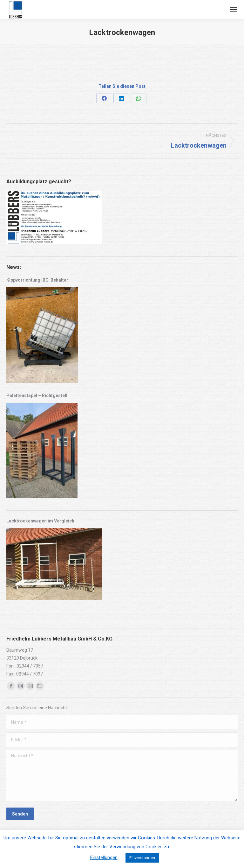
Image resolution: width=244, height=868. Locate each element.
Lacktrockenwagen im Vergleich (40, 521)
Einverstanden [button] (142, 858)
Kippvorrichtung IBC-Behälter (37, 280)
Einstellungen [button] (104, 857)
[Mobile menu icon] (233, 10)
